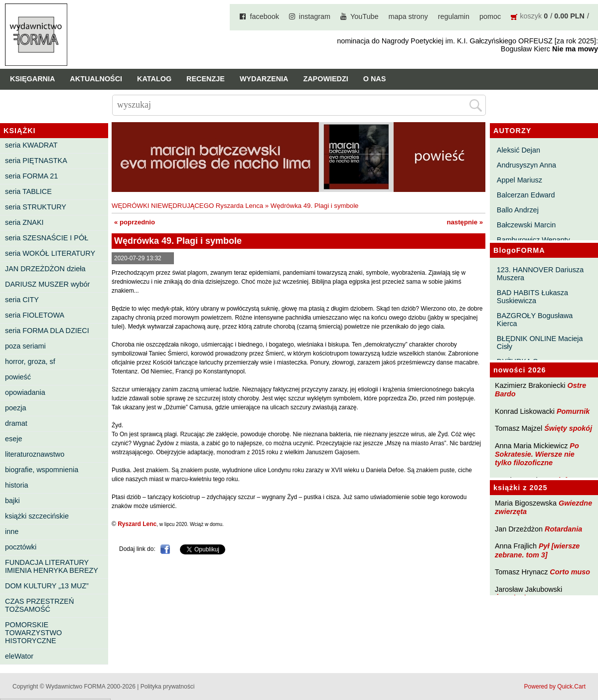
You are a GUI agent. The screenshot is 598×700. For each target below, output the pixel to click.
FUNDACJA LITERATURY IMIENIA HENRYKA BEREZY (52, 566)
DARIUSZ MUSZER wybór (47, 284)
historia (16, 485)
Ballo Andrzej (518, 210)
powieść (18, 377)
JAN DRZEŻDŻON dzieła (45, 269)
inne (12, 531)
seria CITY (22, 300)
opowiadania (25, 392)
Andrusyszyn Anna (526, 165)
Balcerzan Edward (526, 195)
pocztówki (21, 547)
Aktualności (96, 79)
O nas (375, 79)
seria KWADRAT (31, 145)
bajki (12, 501)
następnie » (465, 222)
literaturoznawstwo (35, 454)
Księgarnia (32, 79)
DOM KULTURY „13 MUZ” (47, 586)
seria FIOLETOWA (35, 315)
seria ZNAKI (24, 222)
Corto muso (570, 572)
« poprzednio (135, 222)
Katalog (154, 79)
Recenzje (206, 79)
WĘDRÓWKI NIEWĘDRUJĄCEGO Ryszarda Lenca (187, 206)
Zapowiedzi (325, 79)
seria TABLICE (28, 191)
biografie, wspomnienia (42, 470)
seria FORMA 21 (31, 176)
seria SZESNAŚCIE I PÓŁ (47, 238)
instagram (315, 16)
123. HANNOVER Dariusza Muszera (540, 274)
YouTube (365, 16)
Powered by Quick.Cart (555, 687)
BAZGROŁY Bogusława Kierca (535, 320)
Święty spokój (568, 428)
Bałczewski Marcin (526, 225)
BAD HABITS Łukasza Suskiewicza (532, 297)
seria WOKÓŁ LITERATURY (50, 253)
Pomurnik (573, 411)
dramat (16, 423)
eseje (13, 439)
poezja (15, 408)
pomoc (490, 16)
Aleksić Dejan (519, 150)
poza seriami (25, 346)
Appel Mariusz (520, 180)
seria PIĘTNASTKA (36, 161)
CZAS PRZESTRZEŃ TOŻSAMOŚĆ (39, 605)
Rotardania (563, 529)
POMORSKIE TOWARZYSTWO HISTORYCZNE (33, 633)
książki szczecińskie (37, 516)
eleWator (19, 656)
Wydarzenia (264, 79)
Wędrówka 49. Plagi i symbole (315, 206)
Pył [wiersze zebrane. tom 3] (537, 550)
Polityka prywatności (168, 687)
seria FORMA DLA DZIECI (47, 331)
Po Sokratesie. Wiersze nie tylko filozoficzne (537, 454)
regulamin (454, 16)
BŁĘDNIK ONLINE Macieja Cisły (540, 343)
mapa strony (408, 16)
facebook (264, 16)
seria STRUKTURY (36, 207)
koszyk (531, 16)
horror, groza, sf (30, 361)
